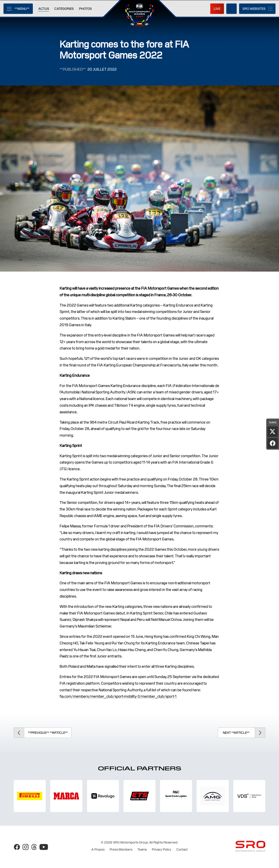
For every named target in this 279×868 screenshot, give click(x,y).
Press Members (121, 849)
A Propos (98, 849)
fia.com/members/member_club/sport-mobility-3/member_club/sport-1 (118, 696)
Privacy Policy (162, 849)
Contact (182, 849)
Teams (142, 849)
